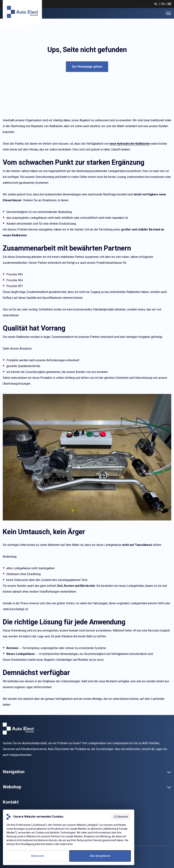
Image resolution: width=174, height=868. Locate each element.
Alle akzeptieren (100, 856)
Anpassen (37, 856)
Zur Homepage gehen (87, 67)
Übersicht (121, 817)
